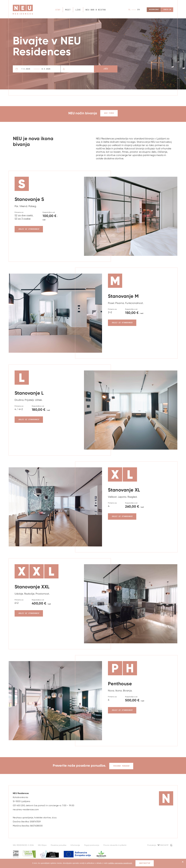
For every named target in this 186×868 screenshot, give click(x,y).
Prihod (29, 69)
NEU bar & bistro (93, 10)
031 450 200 (19, 804)
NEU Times (109, 113)
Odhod (51, 69)
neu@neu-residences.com (26, 808)
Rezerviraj (151, 10)
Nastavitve (145, 863)
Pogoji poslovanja (92, 844)
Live (77, 10)
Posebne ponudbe (121, 765)
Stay (58, 10)
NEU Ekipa (42, 844)
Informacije (75, 844)
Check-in (166, 10)
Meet (67, 10)
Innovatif (164, 844)
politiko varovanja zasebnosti (120, 863)
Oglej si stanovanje (29, 229)
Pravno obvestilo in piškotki (115, 844)
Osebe (68, 69)
